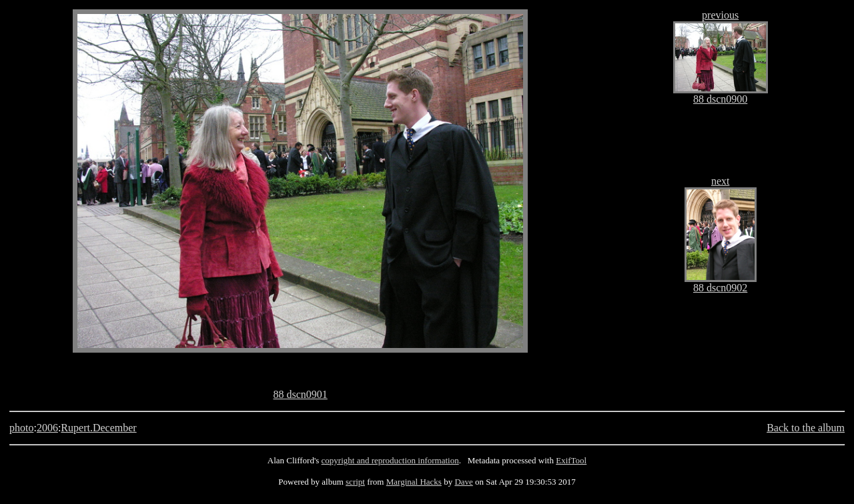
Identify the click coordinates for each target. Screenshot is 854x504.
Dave (463, 482)
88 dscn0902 (720, 288)
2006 (47, 428)
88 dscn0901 (300, 394)
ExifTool (571, 460)
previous (720, 15)
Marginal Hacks (414, 482)
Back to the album (806, 428)
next (721, 181)
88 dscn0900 (720, 99)
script (355, 482)
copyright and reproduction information (390, 460)
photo (21, 428)
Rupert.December (98, 428)
